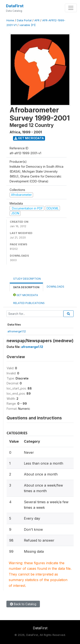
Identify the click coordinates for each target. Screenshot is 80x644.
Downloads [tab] (55, 287)
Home (10, 20)
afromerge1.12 (17, 331)
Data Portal (24, 20)
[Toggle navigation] (71, 8)
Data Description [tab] (26, 287)
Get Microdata (29, 138)
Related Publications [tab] (29, 303)
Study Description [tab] (27, 279)
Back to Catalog (23, 604)
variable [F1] (27, 25)
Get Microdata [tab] (26, 295)
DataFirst (15, 6)
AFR (37, 20)
